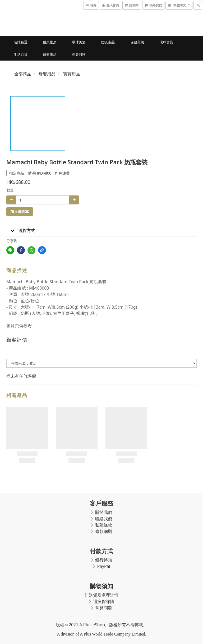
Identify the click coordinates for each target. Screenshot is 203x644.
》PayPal (101, 566)
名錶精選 (21, 42)
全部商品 (23, 74)
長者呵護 (79, 54)
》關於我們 (101, 512)
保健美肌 (137, 42)
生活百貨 (21, 54)
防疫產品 (108, 42)
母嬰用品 (50, 54)
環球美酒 (79, 42)
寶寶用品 (72, 74)
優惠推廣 (50, 42)
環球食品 (166, 42)
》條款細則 (101, 531)
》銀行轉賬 (101, 560)
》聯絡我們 (101, 519)
